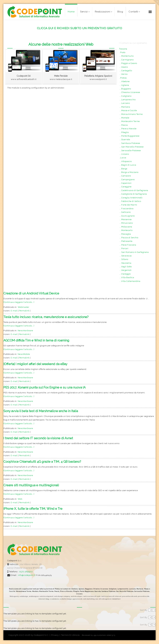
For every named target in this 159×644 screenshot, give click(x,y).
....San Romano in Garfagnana (134, 252)
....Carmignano (126, 60)
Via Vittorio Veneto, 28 (31, 564)
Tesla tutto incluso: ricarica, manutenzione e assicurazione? (46, 317)
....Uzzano (124, 154)
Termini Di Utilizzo (70, 635)
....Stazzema (125, 263)
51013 (10, 568)
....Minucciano (126, 223)
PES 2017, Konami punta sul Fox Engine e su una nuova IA (45, 387)
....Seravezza (125, 256)
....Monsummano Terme (131, 114)
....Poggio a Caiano (128, 63)
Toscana (123, 49)
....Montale (124, 118)
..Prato (122, 52)
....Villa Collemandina (130, 281)
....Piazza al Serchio (129, 238)
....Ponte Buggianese (129, 136)
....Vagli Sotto (125, 267)
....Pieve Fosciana (128, 245)
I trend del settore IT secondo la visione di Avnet (38, 438)
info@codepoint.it (27, 575)
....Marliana (125, 107)
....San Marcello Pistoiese (131, 147)
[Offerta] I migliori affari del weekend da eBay (35, 364)
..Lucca (123, 158)
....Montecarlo (126, 230)
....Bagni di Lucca (128, 165)
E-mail (14, 311)
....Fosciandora (126, 209)
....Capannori (125, 183)
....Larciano (124, 103)
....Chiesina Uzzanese (130, 92)
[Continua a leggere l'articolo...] (19, 302)
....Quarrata (125, 139)
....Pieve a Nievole (128, 129)
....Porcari (124, 248)
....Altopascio (125, 161)
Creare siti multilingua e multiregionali (31, 485)
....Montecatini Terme (129, 121)
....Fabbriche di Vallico (130, 201)
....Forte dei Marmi (128, 205)
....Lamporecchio (127, 100)
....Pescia (123, 125)
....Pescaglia (125, 234)
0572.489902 (26, 572)
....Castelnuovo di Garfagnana (134, 190)
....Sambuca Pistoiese (130, 143)
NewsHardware (25, 331)
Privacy (55, 635)
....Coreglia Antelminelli (131, 198)
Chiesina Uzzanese (23, 568)
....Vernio (123, 74)
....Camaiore (125, 176)
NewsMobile (24, 354)
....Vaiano (123, 67)
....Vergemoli (125, 270)
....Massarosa (125, 219)
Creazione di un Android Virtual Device (31, 293)
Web (20, 499)
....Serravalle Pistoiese (130, 150)
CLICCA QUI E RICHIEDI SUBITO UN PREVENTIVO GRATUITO (80, 28)
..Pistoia (123, 78)
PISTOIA (38, 568)
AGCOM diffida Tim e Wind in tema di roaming (36, 340)
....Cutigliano (125, 96)
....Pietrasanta (126, 241)
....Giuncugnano (127, 216)
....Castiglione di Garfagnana (133, 194)
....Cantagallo (126, 71)
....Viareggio (125, 274)
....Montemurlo (126, 56)
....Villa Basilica (127, 277)
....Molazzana (126, 227)
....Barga (123, 169)
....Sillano (124, 259)
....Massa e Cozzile (128, 110)
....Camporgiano (127, 180)
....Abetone (124, 81)
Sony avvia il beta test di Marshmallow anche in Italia (41, 411)
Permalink (24, 311)
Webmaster (24, 307)
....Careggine (125, 187)
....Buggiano (125, 89)
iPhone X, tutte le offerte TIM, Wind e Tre (33, 509)
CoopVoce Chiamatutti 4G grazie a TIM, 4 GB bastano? (42, 462)
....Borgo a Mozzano (129, 172)
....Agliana (124, 85)
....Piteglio (124, 132)
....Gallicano (125, 212)
